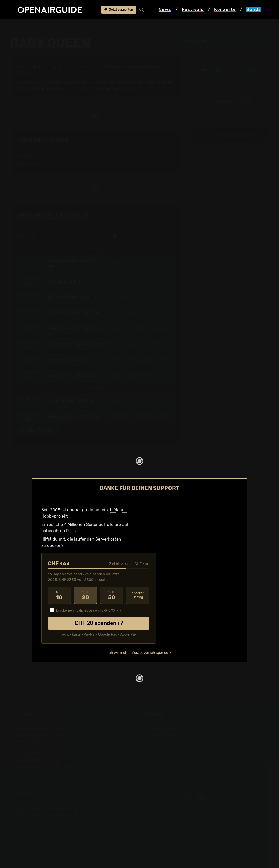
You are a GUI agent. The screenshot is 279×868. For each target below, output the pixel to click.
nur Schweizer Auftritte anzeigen (144, 236)
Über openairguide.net (40, 802)
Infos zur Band (211, 70)
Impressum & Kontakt (39, 827)
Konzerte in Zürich (161, 729)
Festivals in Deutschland (42, 735)
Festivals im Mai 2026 (39, 748)
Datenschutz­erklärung (40, 821)
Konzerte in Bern (159, 735)
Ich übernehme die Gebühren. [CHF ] (86, 611)
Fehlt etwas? (165, 215)
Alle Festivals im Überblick (43, 773)
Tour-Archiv (55, 82)
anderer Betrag (138, 595)
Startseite (19, 27)
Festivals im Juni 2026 (40, 754)
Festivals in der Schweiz (41, 729)
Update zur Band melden (231, 101)
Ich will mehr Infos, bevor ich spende (138, 653)
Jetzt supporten (119, 10)
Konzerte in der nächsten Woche (174, 741)
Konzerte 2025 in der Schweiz (172, 760)
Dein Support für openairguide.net (51, 808)
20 (85, 595)
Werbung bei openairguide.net (48, 814)
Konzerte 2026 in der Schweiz (172, 767)
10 (59, 595)
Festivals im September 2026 (46, 767)
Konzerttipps (155, 723)
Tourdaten (251, 70)
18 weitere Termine (38, 431)
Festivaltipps (30, 723)
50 (112, 595)
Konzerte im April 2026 (165, 748)
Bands (40, 27)
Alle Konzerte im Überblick (168, 773)
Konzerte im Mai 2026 (164, 754)
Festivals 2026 (32, 741)
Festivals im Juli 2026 (39, 760)
